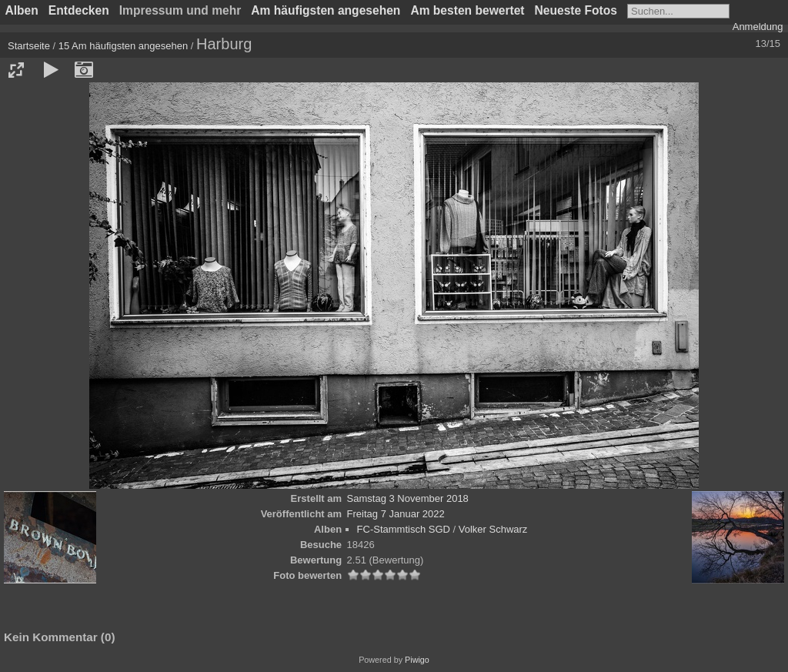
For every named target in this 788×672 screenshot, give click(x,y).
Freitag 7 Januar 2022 (396, 514)
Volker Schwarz (493, 529)
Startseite (29, 46)
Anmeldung (758, 27)
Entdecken (79, 10)
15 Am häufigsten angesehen (123, 46)
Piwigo (417, 660)
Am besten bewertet (467, 10)
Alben (22, 10)
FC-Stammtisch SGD (404, 529)
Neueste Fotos (576, 10)
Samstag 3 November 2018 (408, 498)
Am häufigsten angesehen (326, 10)
